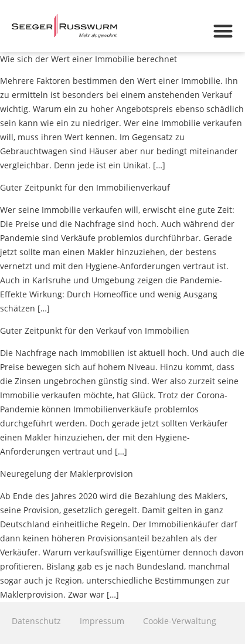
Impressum (102, 621)
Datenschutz (36, 621)
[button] (223, 31)
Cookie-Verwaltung (180, 621)
